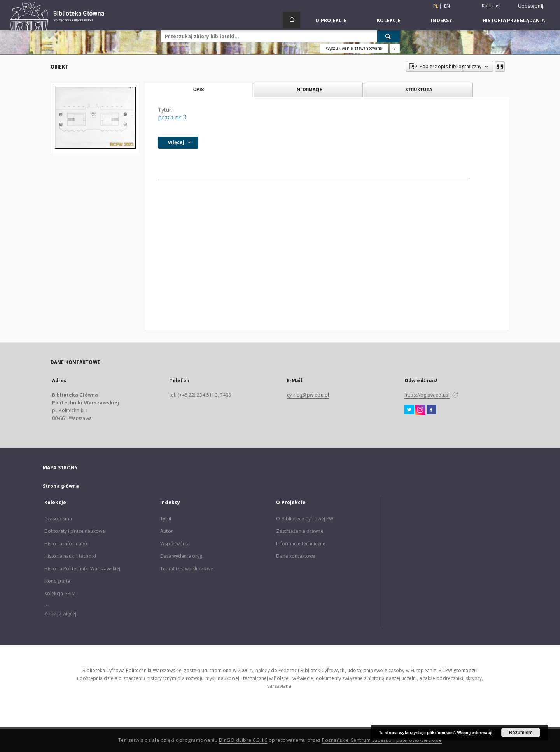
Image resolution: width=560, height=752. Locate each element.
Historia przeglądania (514, 20)
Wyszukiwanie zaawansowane (354, 48)
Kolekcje (389, 20)
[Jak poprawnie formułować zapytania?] (395, 48)
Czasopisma (58, 519)
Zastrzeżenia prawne (300, 531)
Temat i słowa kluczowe (187, 568)
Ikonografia (57, 581)
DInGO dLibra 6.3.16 (243, 740)
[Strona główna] (291, 20)
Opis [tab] (199, 90)
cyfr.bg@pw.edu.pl (308, 395)
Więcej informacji (475, 733)
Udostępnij (531, 6)
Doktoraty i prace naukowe (75, 531)
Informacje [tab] (309, 89)
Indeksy (442, 20)
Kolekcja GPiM (60, 593)
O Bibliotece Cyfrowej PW (305, 519)
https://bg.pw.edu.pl (427, 395)
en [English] (447, 6)
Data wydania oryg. (182, 556)
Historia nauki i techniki (70, 556)
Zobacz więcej (60, 614)
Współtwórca (175, 544)
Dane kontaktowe (296, 556)
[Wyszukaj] (388, 36)
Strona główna (61, 486)
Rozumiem (521, 733)
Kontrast (492, 6)
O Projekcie (331, 20)
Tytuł (166, 519)
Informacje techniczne (301, 544)
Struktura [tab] (419, 89)
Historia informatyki (66, 544)
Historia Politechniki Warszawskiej (82, 568)
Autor (167, 531)
